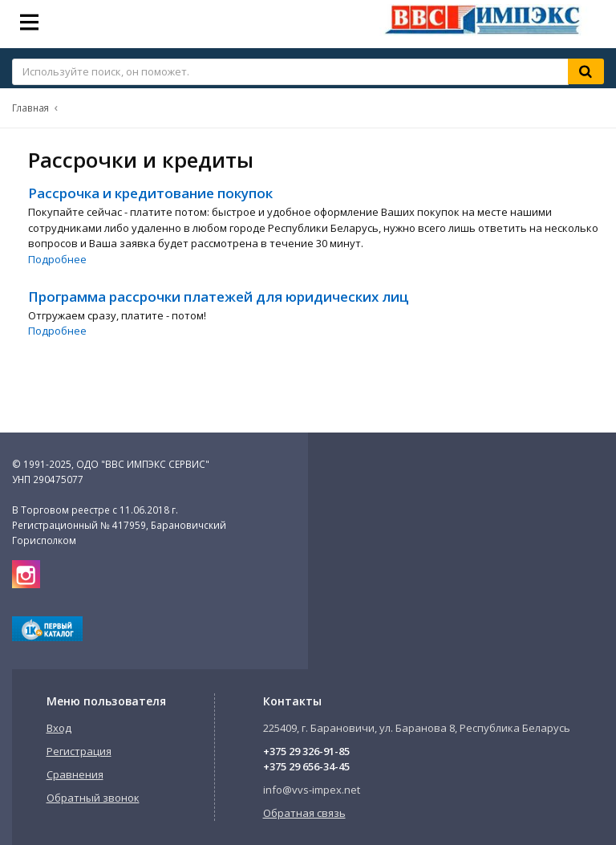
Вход (59, 728)
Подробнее (57, 259)
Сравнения (75, 774)
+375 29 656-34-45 (306, 766)
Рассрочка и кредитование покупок (150, 193)
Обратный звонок (93, 798)
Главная (30, 108)
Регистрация (79, 751)
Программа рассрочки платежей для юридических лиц (219, 297)
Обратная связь (304, 813)
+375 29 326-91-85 (306, 751)
